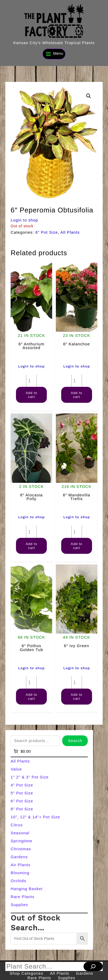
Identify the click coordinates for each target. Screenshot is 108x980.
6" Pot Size (47, 232)
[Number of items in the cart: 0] (22, 751)
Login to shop (24, 220)
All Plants (70, 232)
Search (75, 741)
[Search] (93, 966)
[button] (89, 96)
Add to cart (31, 395)
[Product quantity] (31, 381)
